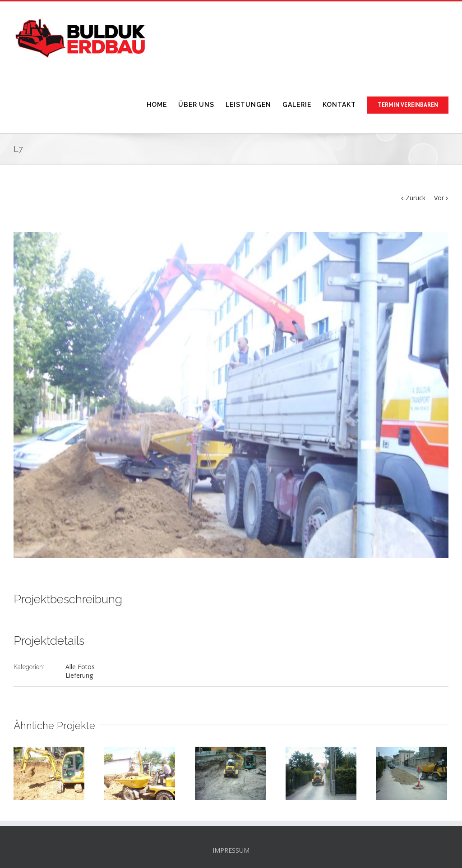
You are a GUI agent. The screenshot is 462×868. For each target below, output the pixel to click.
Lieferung (79, 675)
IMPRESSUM (231, 850)
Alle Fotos (80, 667)
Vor (439, 198)
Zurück (416, 198)
